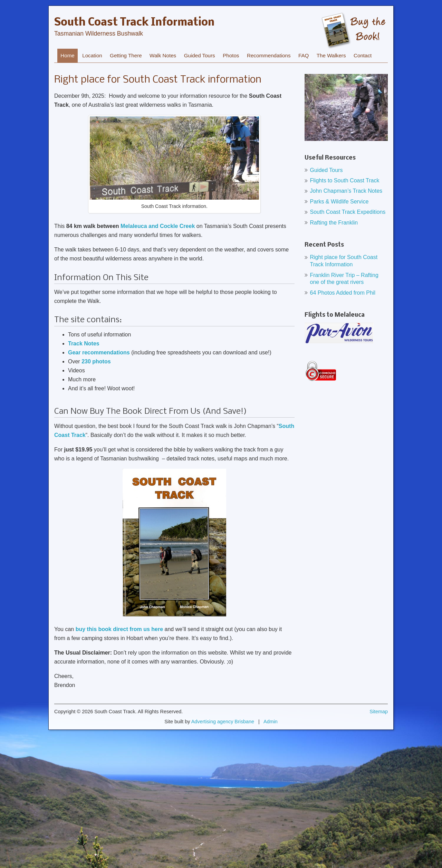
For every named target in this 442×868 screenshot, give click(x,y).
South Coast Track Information (134, 23)
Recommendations (269, 55)
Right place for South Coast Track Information (344, 261)
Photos (231, 55)
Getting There (126, 55)
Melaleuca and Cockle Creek (158, 226)
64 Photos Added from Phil (343, 293)
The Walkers (331, 55)
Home (68, 55)
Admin (271, 722)
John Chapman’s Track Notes (346, 191)
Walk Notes (163, 55)
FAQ (304, 55)
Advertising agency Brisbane (223, 722)
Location (92, 55)
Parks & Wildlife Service (339, 202)
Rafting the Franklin (334, 223)
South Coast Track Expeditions (348, 212)
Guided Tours (200, 55)
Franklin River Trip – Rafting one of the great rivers (344, 279)
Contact (363, 55)
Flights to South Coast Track (345, 180)
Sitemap (379, 712)
